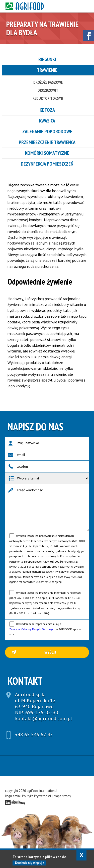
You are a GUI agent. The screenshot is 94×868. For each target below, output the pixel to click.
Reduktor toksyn (48, 98)
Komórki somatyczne (47, 153)
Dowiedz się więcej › (29, 863)
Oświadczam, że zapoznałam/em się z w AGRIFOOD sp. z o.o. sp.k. (46, 629)
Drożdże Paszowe (48, 82)
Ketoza (47, 110)
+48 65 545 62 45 (34, 734)
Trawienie (47, 70)
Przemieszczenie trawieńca (47, 142)
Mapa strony (62, 796)
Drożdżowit (48, 90)
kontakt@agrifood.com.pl (43, 718)
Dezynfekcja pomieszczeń (47, 164)
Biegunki (47, 59)
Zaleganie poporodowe (47, 132)
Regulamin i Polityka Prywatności (28, 796)
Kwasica (47, 121)
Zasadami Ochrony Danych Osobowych (32, 629)
